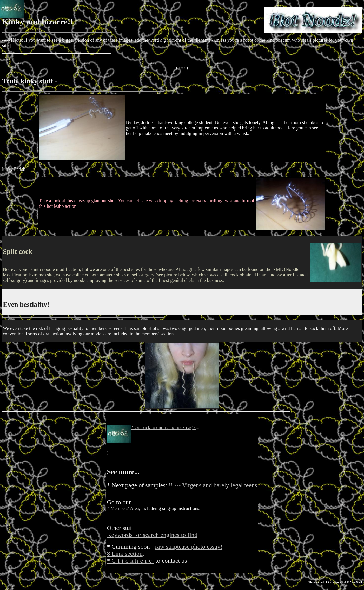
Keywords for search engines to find (152, 535)
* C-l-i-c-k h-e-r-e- (130, 561)
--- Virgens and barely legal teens (213, 485)
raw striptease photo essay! (189, 547)
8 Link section (125, 554)
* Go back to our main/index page (163, 427)
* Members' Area (123, 508)
